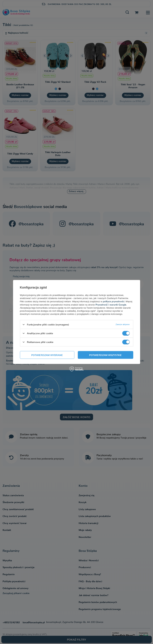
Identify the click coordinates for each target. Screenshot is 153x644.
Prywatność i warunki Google (111, 305)
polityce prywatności (114, 301)
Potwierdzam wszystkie (105, 355)
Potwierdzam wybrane (47, 355)
